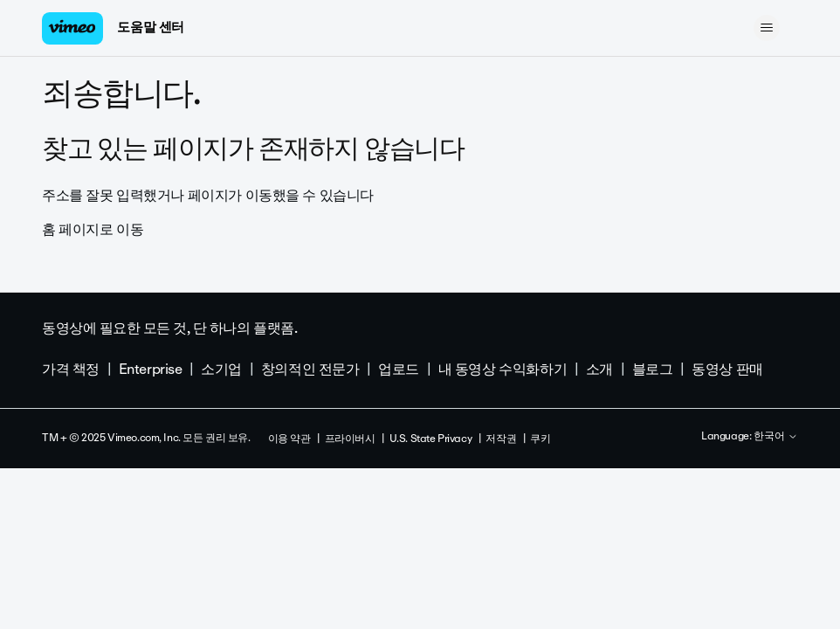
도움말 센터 (150, 27)
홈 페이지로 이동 (93, 229)
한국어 (776, 437)
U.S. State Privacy (430, 439)
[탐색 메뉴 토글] (767, 28)
